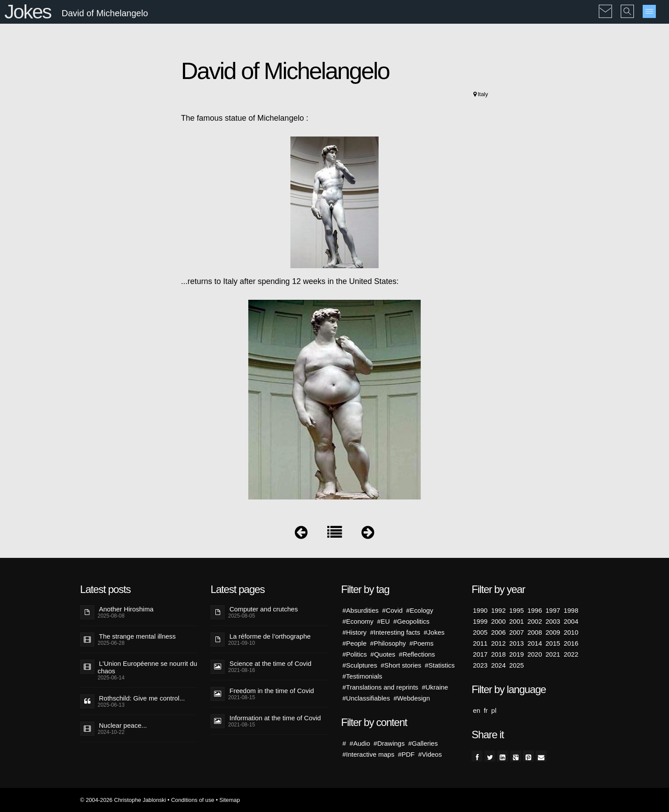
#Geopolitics (412, 621)
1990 (480, 610)
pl (494, 710)
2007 (517, 632)
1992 (498, 610)
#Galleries (423, 743)
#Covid (392, 610)
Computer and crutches (264, 609)
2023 (480, 665)
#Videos (430, 754)
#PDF (406, 754)
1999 (480, 621)
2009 (553, 632)
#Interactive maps (368, 754)
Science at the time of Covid (270, 663)
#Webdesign (412, 698)
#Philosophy (388, 643)
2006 (498, 632)
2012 (498, 643)
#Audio (360, 743)
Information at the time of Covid (275, 718)
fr (486, 710)
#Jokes (434, 632)
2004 (571, 621)
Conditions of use (193, 800)
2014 (535, 643)
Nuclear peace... (123, 725)
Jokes (28, 12)
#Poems (421, 643)
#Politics (355, 654)
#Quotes (383, 654)
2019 (517, 654)
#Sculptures (360, 665)
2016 (571, 643)
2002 (535, 621)
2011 (480, 643)
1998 (571, 610)
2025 (517, 665)
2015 (553, 643)
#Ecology (420, 610)
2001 (517, 621)
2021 (553, 654)
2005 (480, 632)
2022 (571, 654)
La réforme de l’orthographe (270, 636)
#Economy (358, 621)
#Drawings (389, 743)
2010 (571, 632)
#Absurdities (361, 610)
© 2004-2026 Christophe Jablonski (123, 800)
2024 (498, 665)
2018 (498, 654)
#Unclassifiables (366, 698)
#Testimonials (363, 676)
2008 (535, 632)
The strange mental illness (138, 636)
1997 (553, 610)
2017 (480, 654)
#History (355, 632)
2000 (498, 621)
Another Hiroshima (126, 609)
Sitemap (230, 800)
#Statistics (440, 665)
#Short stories (401, 665)
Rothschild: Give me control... (142, 698)
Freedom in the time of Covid (272, 691)
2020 (535, 654)
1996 (535, 610)
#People (355, 643)
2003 (553, 621)
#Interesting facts (395, 632)
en (477, 710)
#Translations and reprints (381, 687)
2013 (517, 643)
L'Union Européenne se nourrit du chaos (148, 667)
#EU (383, 621)
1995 (517, 610)
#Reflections (417, 654)
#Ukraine (435, 687)
